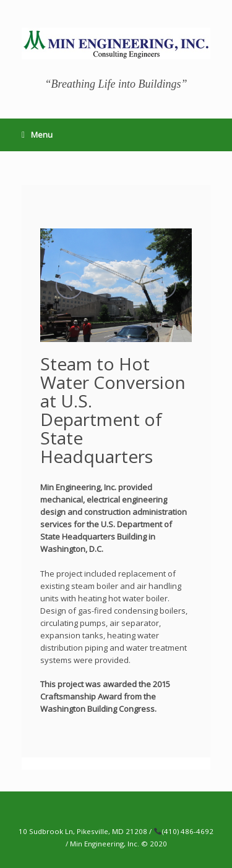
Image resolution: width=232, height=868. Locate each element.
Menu (37, 135)
